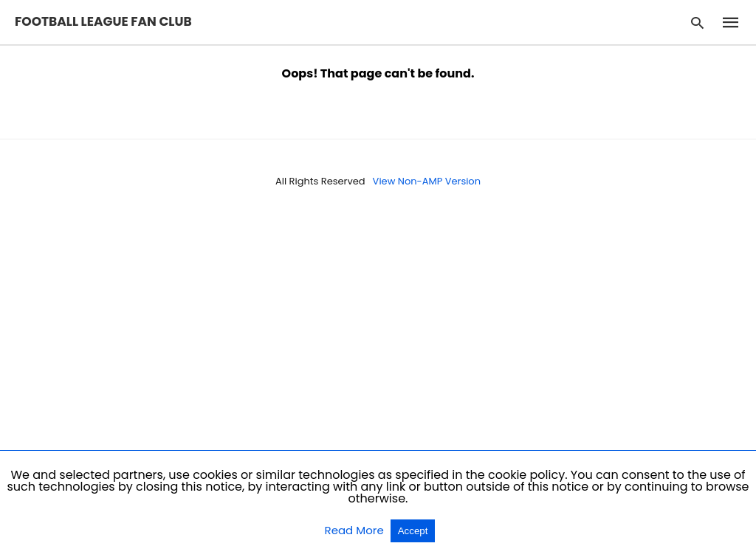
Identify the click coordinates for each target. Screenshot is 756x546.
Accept (413, 531)
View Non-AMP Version (427, 181)
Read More (356, 530)
